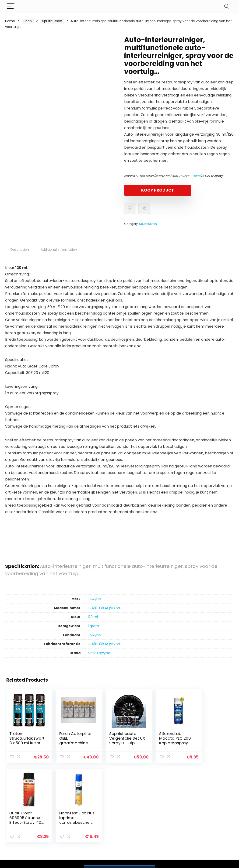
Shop (28, 21)
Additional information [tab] (59, 250)
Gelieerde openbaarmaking (213, 823)
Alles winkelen (173, 810)
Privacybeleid (210, 804)
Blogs (166, 817)
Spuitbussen (52, 21)
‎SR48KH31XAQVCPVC (105, 608)
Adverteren (171, 830)
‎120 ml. (93, 617)
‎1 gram (93, 626)
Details (197, 176)
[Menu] (11, 6)
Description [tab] (20, 250)
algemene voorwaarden (210, 812)
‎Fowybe (94, 599)
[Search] (227, 6)
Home (10, 21)
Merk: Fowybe (99, 653)
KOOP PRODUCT (151, 190)
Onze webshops (175, 823)
